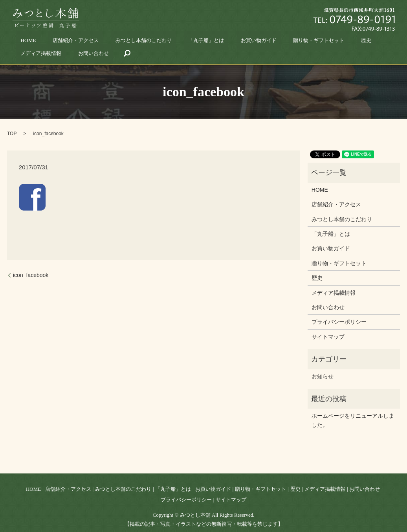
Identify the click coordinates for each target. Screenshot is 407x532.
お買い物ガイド (202, 42)
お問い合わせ (349, 42)
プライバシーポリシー (339, 311)
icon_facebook (31, 264)
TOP (12, 123)
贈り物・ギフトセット (247, 42)
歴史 (281, 42)
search (376, 42)
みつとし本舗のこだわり (117, 42)
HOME (31, 42)
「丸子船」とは (164, 42)
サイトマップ (328, 326)
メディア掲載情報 (311, 42)
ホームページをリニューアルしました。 (353, 409)
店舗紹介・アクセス (65, 42)
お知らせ (323, 365)
